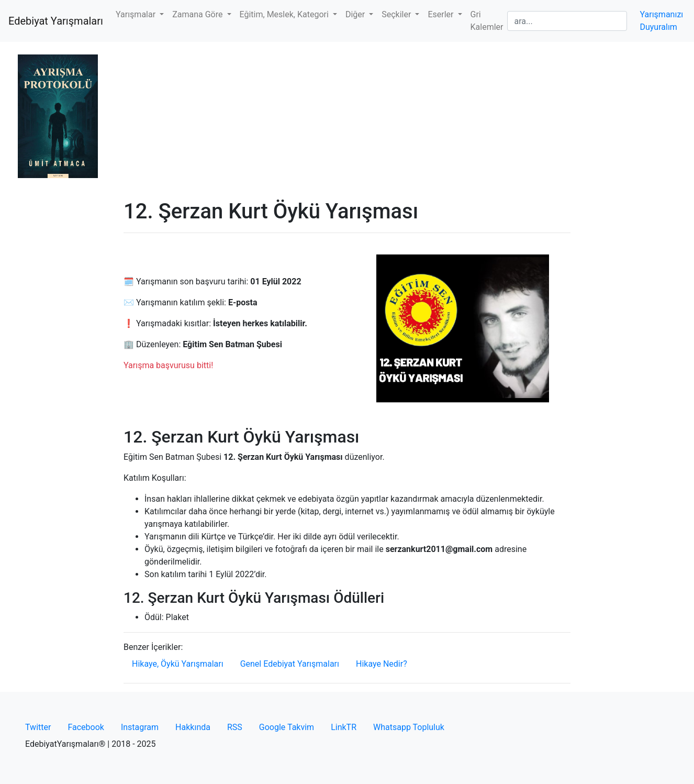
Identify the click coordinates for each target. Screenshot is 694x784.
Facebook (86, 727)
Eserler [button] (441, 14)
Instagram (140, 727)
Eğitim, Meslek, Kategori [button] (285, 14)
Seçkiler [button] (397, 14)
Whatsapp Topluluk (409, 727)
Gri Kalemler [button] (487, 21)
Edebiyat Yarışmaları (56, 21)
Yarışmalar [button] (137, 14)
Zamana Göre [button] (198, 14)
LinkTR (344, 727)
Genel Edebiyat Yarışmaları (290, 664)
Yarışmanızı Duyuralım (661, 21)
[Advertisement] (347, 120)
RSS (235, 727)
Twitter (38, 727)
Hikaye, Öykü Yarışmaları (178, 664)
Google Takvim (287, 727)
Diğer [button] (356, 14)
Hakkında (193, 727)
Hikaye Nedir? (382, 664)
